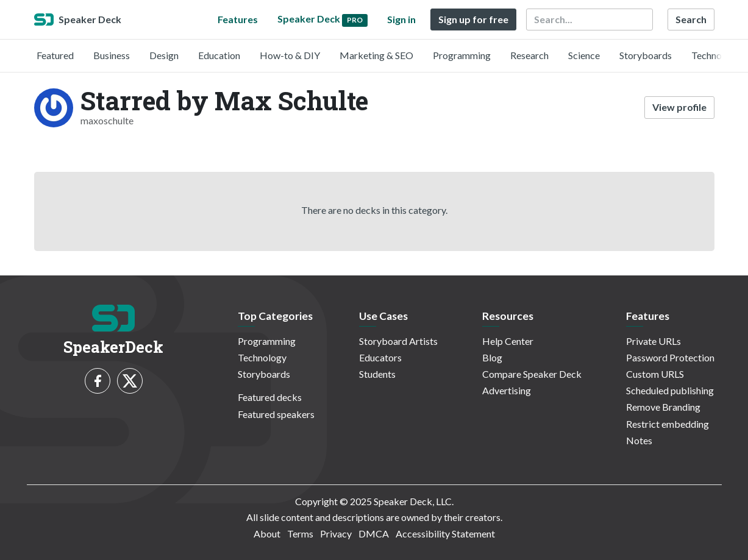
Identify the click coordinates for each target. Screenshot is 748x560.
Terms (300, 533)
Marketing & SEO (376, 55)
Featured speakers (276, 414)
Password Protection (670, 357)
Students (377, 374)
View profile (679, 107)
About (267, 533)
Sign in (401, 19)
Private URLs (654, 341)
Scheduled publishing (670, 390)
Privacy (336, 533)
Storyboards (646, 55)
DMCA (374, 533)
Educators (380, 357)
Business (112, 55)
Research (529, 55)
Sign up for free (473, 19)
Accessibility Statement (445, 533)
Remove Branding (663, 407)
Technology (716, 55)
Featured (55, 55)
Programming (462, 55)
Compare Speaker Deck (532, 374)
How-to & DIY (290, 55)
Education (219, 55)
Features (238, 19)
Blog (492, 357)
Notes (639, 440)
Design (164, 55)
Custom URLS (655, 374)
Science (584, 55)
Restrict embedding (668, 424)
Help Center (508, 341)
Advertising (507, 390)
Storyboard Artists (398, 341)
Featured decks (270, 397)
